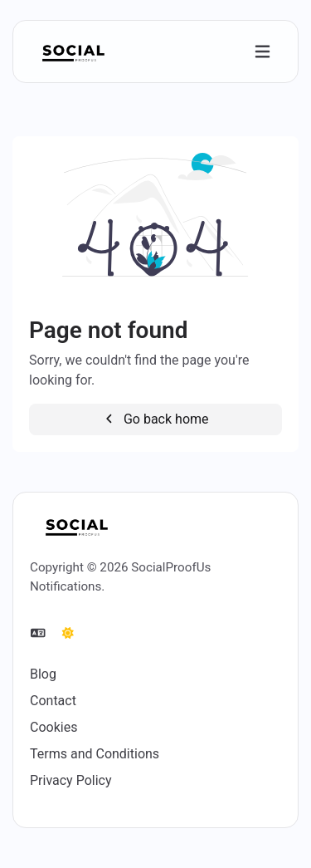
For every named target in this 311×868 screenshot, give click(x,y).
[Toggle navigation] (262, 52)
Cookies (53, 727)
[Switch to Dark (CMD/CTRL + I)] (68, 634)
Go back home (155, 419)
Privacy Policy (71, 780)
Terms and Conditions (95, 754)
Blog (43, 674)
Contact (53, 701)
